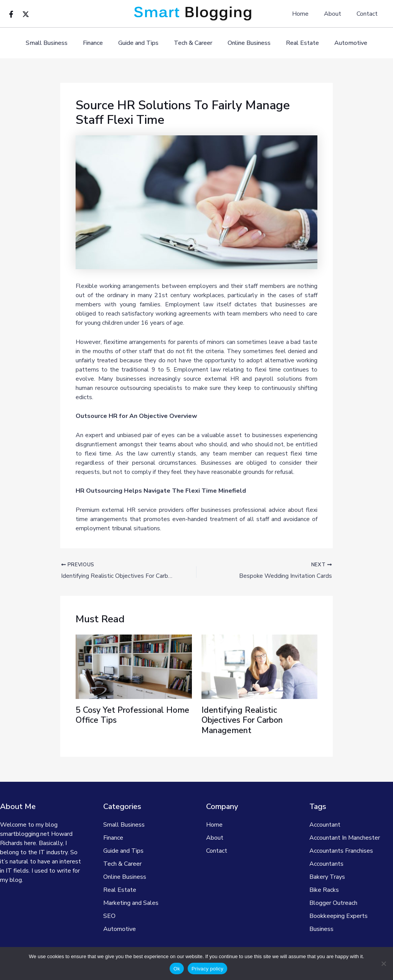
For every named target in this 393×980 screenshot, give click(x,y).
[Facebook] (11, 14)
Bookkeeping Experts (339, 916)
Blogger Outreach (333, 903)
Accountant (325, 825)
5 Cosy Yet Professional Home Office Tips (121, 715)
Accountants (326, 864)
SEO (109, 916)
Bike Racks (324, 890)
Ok (177, 969)
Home (308, 14)
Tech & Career (193, 43)
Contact (369, 14)
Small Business (56, 43)
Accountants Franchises (341, 851)
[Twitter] (26, 14)
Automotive (342, 43)
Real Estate (296, 43)
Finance (99, 43)
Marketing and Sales (131, 903)
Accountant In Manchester (345, 838)
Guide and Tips (141, 43)
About (337, 14)
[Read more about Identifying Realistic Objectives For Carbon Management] (260, 667)
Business (321, 929)
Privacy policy (207, 969)
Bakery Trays (327, 877)
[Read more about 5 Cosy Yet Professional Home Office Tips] (134, 667)
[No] (383, 964)
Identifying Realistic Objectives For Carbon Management (245, 721)
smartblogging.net (25, 834)
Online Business (246, 43)
